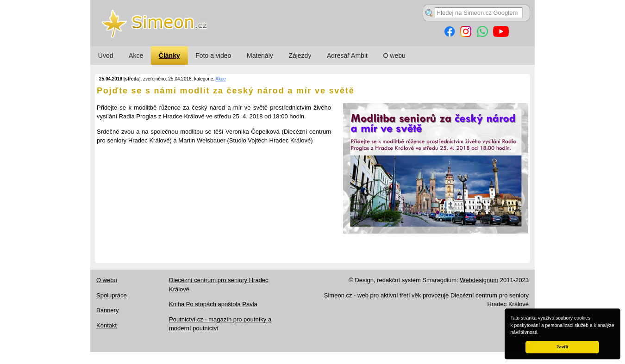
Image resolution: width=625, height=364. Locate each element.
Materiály (260, 56)
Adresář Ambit (347, 56)
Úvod (106, 56)
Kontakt (106, 325)
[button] (541, 333)
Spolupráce (112, 295)
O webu (394, 56)
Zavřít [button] (562, 347)
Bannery (107, 310)
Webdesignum (479, 280)
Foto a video (213, 56)
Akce (136, 56)
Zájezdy (300, 56)
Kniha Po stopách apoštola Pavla (213, 304)
